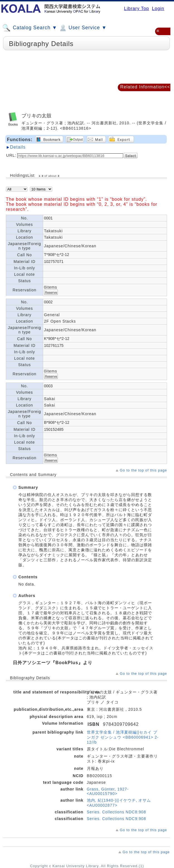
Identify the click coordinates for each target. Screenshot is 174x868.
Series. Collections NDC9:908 (117, 819)
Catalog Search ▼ (30, 28)
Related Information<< (145, 87)
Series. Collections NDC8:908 (117, 812)
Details (18, 147)
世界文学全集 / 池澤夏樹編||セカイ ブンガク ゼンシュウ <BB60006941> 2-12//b (123, 737)
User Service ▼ (83, 28)
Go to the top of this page (143, 470)
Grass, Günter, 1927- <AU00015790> (108, 791)
